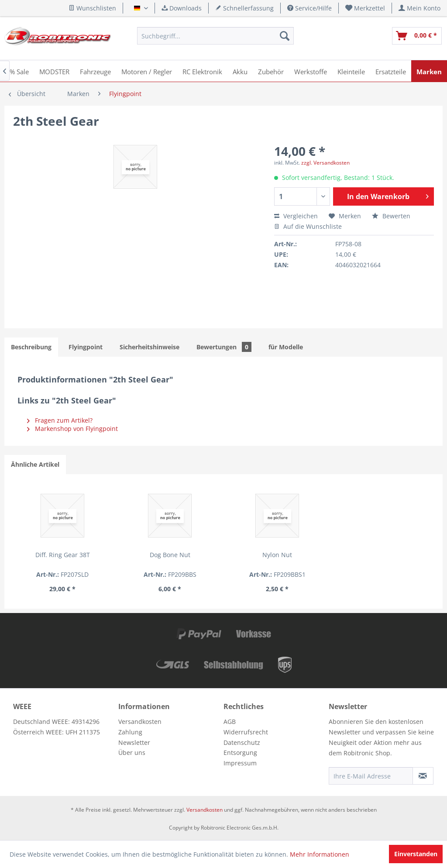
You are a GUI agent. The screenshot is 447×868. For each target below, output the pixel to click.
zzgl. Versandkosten (325, 163)
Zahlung (130, 732)
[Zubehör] (271, 71)
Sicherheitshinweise (150, 347)
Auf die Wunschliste (308, 226)
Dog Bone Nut (138, 555)
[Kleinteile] (351, 71)
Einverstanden (416, 854)
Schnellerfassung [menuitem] (244, 8)
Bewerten (391, 216)
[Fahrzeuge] (95, 71)
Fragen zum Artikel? (60, 420)
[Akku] (240, 71)
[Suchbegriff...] (215, 36)
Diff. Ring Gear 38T (52, 555)
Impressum (240, 763)
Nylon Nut (223, 555)
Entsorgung (240, 753)
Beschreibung (31, 347)
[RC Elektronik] (202, 71)
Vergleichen (296, 216)
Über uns (132, 753)
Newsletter (134, 742)
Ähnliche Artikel (35, 464)
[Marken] (429, 71)
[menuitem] (365, 8)
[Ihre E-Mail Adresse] (371, 776)
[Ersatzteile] (391, 71)
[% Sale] (19, 71)
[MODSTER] (54, 71)
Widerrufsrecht (246, 732)
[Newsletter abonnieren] (423, 776)
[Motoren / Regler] (147, 71)
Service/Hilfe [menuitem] (309, 8)
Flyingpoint (86, 347)
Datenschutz (242, 742)
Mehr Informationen (320, 854)
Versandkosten (140, 722)
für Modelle (286, 347)
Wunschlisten (92, 8)
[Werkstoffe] (311, 71)
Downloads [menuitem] (182, 8)
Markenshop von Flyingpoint (72, 429)
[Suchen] (285, 36)
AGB (230, 722)
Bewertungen (224, 347)
